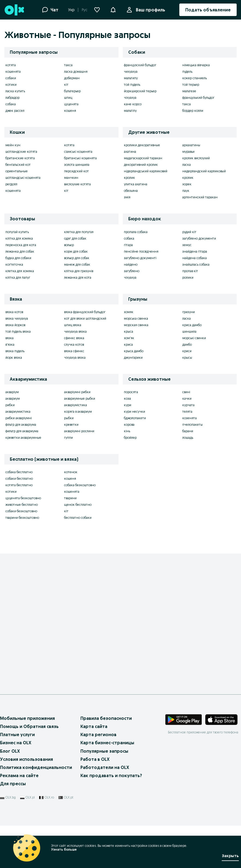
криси (187, 351)
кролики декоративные (142, 145)
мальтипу (131, 78)
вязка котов (14, 312)
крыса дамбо (134, 351)
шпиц (68, 98)
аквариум (13, 398)
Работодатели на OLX (105, 767)
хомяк (129, 312)
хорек (187, 184)
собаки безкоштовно (21, 511)
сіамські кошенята (78, 152)
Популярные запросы (104, 751)
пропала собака (136, 232)
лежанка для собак (20, 251)
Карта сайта (94, 726)
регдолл (11, 184)
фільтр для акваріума (21, 425)
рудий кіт (189, 232)
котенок (71, 472)
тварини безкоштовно (22, 518)
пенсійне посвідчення (141, 251)
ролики (188, 277)
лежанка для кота (78, 277)
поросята (131, 392)
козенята (190, 418)
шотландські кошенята (23, 178)
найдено (131, 264)
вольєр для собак (77, 258)
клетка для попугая (79, 232)
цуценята (71, 104)
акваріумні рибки (77, 392)
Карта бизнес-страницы (107, 743)
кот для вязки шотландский (85, 318)
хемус (187, 245)
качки (187, 398)
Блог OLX (10, 751)
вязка (10, 338)
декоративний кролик (141, 165)
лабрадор (12, 98)
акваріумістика (76, 405)
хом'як (129, 338)
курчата (188, 405)
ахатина (130, 152)
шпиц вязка (73, 325)
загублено (132, 271)
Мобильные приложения (27, 718)
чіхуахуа (130, 98)
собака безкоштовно (80, 485)
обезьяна (131, 191)
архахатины (191, 145)
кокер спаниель (195, 78)
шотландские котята (21, 152)
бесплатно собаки (78, 518)
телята (187, 411)
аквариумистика (18, 411)
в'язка (10, 344)
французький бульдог (198, 98)
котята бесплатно (19, 485)
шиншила (189, 331)
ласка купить (15, 91)
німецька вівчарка (196, 65)
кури (128, 405)
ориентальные (17, 171)
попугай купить (17, 232)
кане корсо (133, 104)
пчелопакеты (193, 425)
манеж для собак (77, 264)
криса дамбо (192, 325)
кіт (66, 85)
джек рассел (15, 111)
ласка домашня (76, 71)
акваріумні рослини (79, 431)
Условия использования (26, 759)
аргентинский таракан (200, 197)
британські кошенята (80, 158)
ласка (187, 165)
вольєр (69, 245)
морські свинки (194, 338)
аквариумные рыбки (80, 398)
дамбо (187, 344)
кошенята (13, 71)
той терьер (191, 85)
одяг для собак (75, 238)
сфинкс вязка (74, 338)
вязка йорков (15, 325)
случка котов (74, 344)
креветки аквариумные (23, 438)
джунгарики (133, 357)
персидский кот (76, 171)
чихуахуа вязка (75, 331)
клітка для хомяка (19, 238)
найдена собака (195, 258)
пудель (187, 71)
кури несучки (134, 411)
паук (186, 191)
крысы (187, 357)
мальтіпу (130, 111)
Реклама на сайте (19, 775)
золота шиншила (77, 165)
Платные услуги (17, 735)
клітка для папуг (18, 277)
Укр (71, 10)
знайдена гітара (195, 251)
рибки (10, 405)
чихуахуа (131, 71)
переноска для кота (21, 245)
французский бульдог (140, 65)
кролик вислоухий (196, 158)
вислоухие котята (77, 184)
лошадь (188, 438)
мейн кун (13, 145)
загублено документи (199, 238)
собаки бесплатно (19, 478)
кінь (127, 431)
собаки (11, 78)
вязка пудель (15, 351)
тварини (70, 498)
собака (11, 104)
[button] (113, 9)
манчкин (71, 178)
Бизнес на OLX (16, 743)
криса (128, 344)
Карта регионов (98, 735)
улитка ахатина (136, 184)
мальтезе (189, 91)
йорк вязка (14, 357)
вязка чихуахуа (17, 318)
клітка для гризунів (79, 271)
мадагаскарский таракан (143, 158)
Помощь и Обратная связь (29, 726)
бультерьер (72, 91)
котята (11, 65)
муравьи (188, 152)
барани (188, 431)
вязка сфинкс (74, 351)
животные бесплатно (22, 505)
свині (186, 392)
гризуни (189, 312)
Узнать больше (64, 849)
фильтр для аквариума (22, 431)
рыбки (69, 418)
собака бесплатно (19, 472)
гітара (128, 245)
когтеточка (14, 264)
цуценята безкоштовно (23, 498)
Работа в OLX (95, 759)
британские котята (20, 158)
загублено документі (140, 258)
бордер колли (193, 111)
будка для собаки (18, 258)
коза (127, 398)
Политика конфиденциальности (36, 767)
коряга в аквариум (78, 411)
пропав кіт (190, 271)
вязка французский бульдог (85, 312)
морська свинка (136, 318)
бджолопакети (135, 418)
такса (68, 65)
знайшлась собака (196, 264)
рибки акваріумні (19, 418)
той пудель (132, 85)
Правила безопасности (106, 718)
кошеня (70, 111)
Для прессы (13, 784)
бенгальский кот (18, 165)
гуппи (68, 438)
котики (11, 85)
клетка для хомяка (20, 271)
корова (129, 425)
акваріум (12, 392)
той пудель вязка (18, 331)
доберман (72, 78)
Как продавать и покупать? (111, 775)
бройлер (130, 438)
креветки (71, 425)
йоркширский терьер (140, 91)
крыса (129, 331)
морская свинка (136, 325)
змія (127, 197)
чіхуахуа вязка (75, 357)
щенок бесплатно (78, 505)
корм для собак (76, 251)
